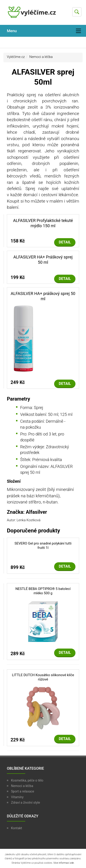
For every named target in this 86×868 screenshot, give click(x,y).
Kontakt (17, 828)
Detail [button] (65, 242)
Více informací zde (64, 863)
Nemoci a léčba (41, 57)
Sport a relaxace (23, 791)
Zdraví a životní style (25, 803)
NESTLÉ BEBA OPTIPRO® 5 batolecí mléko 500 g (43, 591)
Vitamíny (17, 797)
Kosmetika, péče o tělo (27, 780)
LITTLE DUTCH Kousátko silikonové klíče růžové (43, 677)
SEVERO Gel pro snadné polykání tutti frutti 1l (43, 546)
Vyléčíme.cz (16, 57)
